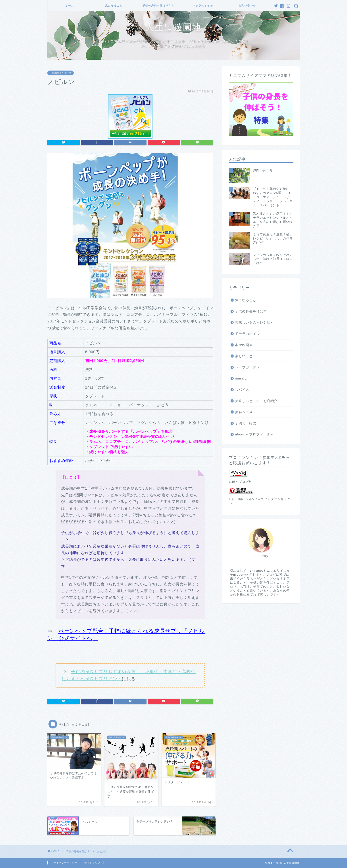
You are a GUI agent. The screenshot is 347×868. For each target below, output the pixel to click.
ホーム (70, 5)
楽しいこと (244, 356)
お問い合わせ (247, 5)
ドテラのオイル (203, 5)
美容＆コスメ (246, 412)
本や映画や (244, 345)
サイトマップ (92, 863)
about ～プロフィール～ (254, 434)
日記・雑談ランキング (243, 499)
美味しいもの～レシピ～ (254, 322)
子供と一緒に (246, 423)
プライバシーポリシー (64, 863)
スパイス (242, 390)
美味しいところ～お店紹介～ (258, 401)
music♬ (241, 378)
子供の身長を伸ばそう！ (158, 5)
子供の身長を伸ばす (61, 73)
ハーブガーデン (247, 367)
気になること (114, 5)
